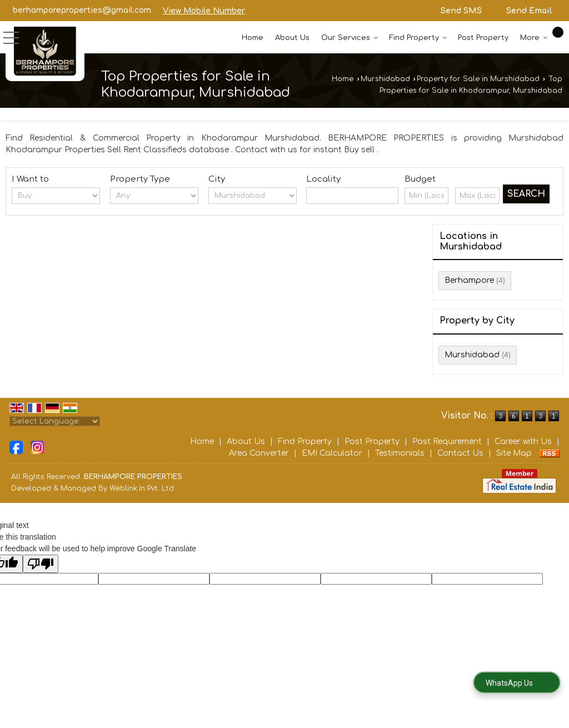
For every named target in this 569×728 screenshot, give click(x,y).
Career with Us (523, 442)
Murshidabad (385, 79)
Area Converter (259, 453)
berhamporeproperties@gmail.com (82, 10)
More (534, 38)
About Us (292, 38)
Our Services (350, 38)
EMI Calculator (332, 453)
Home (253, 38)
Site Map (514, 453)
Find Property (418, 38)
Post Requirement (447, 442)
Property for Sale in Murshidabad (478, 79)
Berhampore (469, 280)
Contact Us (460, 453)
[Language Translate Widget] (55, 421)
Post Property (483, 38)
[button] (204, 11)
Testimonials (400, 453)
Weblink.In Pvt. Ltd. (143, 488)
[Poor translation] (41, 564)
